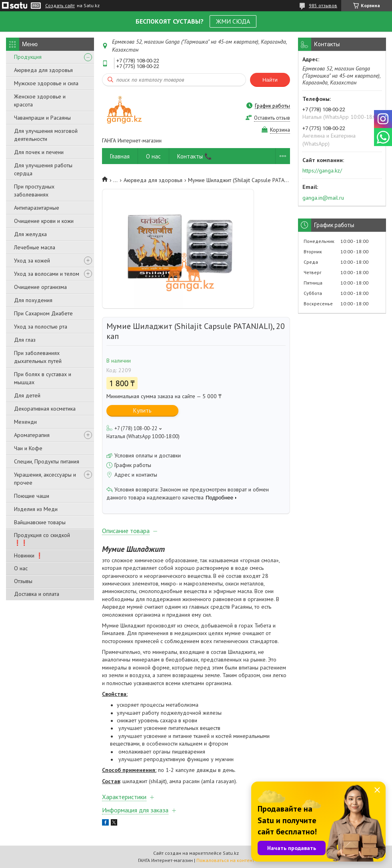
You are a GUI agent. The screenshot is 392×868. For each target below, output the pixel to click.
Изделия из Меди (36, 509)
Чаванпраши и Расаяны (42, 118)
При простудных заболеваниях (34, 190)
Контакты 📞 (195, 156)
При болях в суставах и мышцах (43, 378)
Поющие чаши (32, 496)
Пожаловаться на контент (225, 860)
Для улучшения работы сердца (43, 169)
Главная (120, 156)
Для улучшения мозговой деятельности (46, 135)
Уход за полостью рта (41, 327)
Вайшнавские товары (40, 522)
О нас (21, 568)
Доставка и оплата (37, 594)
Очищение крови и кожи (44, 221)
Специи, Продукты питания (47, 461)
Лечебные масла (35, 247)
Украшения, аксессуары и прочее (45, 479)
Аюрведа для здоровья (43, 70)
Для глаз (25, 340)
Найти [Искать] (270, 80)
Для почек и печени (39, 152)
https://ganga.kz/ (322, 170)
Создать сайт (60, 6)
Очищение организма (40, 287)
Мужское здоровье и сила (46, 83)
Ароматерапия (32, 435)
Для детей (27, 395)
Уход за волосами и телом (47, 274)
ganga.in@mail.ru (323, 198)
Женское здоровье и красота (40, 100)
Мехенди (25, 422)
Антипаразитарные (37, 208)
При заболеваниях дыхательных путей (38, 357)
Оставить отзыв (272, 118)
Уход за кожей (32, 261)
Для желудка (30, 234)
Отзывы (23, 581)
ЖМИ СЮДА (233, 21)
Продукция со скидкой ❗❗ (42, 539)
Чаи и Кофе (28, 448)
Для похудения (33, 300)
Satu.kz (231, 853)
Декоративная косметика (45, 409)
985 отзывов (323, 5)
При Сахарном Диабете (43, 313)
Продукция (28, 57)
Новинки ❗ (28, 555)
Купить (142, 410)
